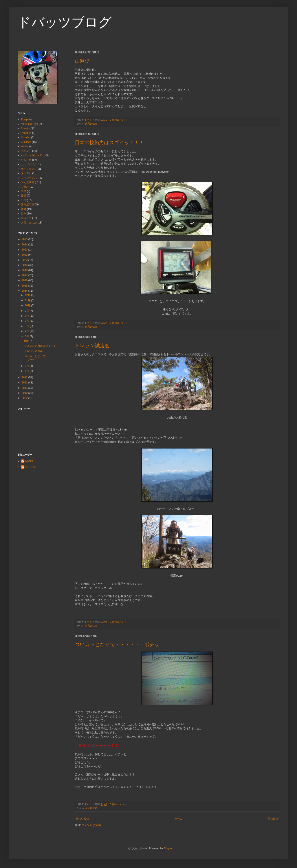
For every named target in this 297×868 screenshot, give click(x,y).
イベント (26, 151)
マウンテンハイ (30, 178)
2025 (25, 239)
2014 (25, 291)
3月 (27, 336)
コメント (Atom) (91, 825)
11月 (28, 300)
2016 (25, 280)
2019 (25, 265)
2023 (25, 250)
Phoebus (26, 133)
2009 (25, 398)
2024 (25, 245)
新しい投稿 (82, 819)
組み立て (26, 218)
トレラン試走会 (92, 346)
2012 (25, 383)
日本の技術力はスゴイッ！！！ (109, 143)
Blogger (168, 848)
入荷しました (29, 223)
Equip (24, 120)
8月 (27, 316)
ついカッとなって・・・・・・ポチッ (117, 644)
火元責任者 (91, 123)
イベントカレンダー (33, 155)
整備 (24, 209)
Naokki (29, 461)
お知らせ (26, 160)
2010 (25, 393)
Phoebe (25, 129)
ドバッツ (31, 467)
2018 (25, 270)
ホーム (178, 819)
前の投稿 (273, 819)
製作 (24, 214)
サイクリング (29, 169)
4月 (27, 331)
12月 (28, 295)
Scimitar (26, 137)
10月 (28, 305)
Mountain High (29, 124)
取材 (24, 191)
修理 (24, 196)
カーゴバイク (29, 164)
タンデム (26, 173)
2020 (25, 260)
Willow (25, 146)
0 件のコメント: (119, 120)
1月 (27, 371)
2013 (25, 378)
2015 (25, 286)
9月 (27, 311)
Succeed (26, 142)
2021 (25, 255)
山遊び (82, 61)
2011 (25, 388)
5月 (27, 326)
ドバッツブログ (65, 22)
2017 (25, 275)
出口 (24, 200)
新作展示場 (27, 205)
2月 (27, 366)
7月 (27, 321)
